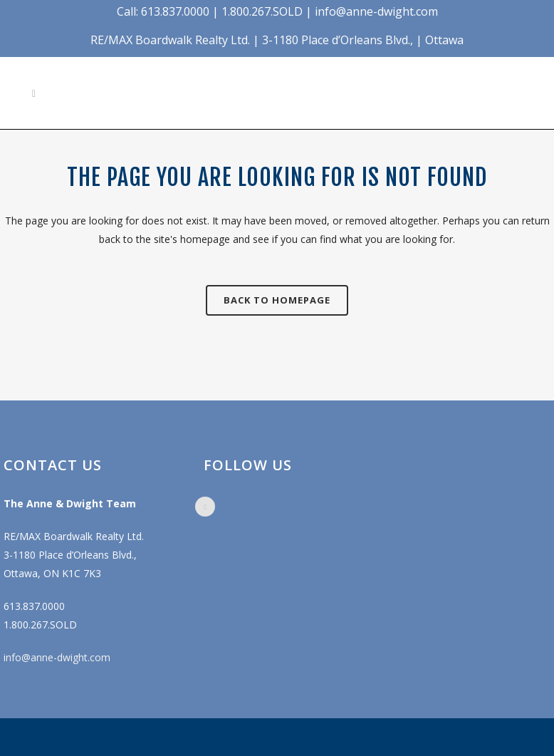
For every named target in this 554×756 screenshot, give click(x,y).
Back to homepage (277, 300)
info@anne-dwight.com (57, 657)
